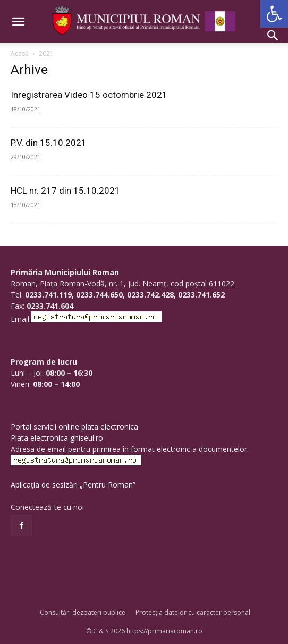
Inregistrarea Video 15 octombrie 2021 (89, 95)
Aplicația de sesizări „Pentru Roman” (73, 485)
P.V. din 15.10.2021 (49, 143)
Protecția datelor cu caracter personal (193, 612)
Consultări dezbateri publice (83, 612)
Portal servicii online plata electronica (74, 427)
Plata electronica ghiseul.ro (57, 438)
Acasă (20, 53)
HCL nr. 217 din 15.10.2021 (65, 191)
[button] (274, 14)
